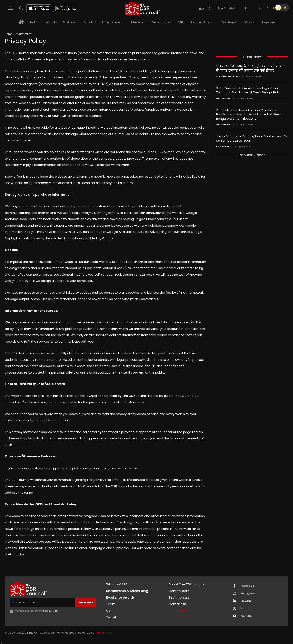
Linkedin (246, 601)
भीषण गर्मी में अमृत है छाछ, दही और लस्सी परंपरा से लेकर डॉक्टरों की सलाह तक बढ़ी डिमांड (250, 68)
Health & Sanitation (228, 76)
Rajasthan (222, 147)
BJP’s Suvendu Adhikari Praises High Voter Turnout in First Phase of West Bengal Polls (248, 90)
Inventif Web (104, 633)
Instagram (247, 593)
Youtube (246, 616)
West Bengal (223, 98)
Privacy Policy (51, 611)
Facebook (247, 586)
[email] (43, 603)
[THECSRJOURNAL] (142, 8)
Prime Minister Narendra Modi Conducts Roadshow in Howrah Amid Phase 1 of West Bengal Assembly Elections (249, 114)
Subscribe (86, 602)
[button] (21, 8)
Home (9, 34)
